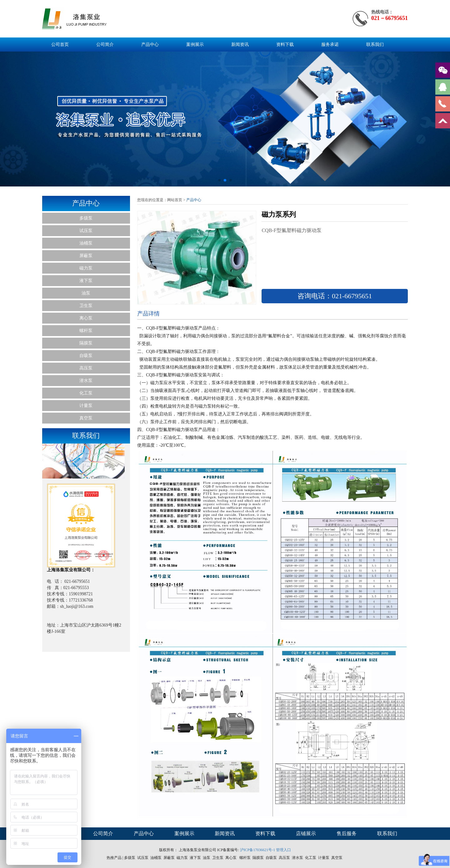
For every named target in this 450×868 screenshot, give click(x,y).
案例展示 (195, 45)
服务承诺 (330, 45)
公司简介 (105, 45)
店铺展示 (306, 833)
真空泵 (86, 418)
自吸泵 (86, 356)
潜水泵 (86, 381)
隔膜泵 (86, 343)
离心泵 (86, 318)
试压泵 (86, 231)
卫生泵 (86, 306)
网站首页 (175, 200)
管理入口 (283, 850)
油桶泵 (86, 243)
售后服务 (347, 833)
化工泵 (86, 393)
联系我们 (375, 45)
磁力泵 (86, 268)
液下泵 (86, 281)
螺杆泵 (86, 331)
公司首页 (60, 45)
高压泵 (86, 368)
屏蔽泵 (86, 256)
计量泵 (86, 406)
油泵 (86, 293)
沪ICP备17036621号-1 (258, 850)
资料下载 (285, 45)
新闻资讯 (240, 45)
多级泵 (86, 218)
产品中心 (150, 45)
